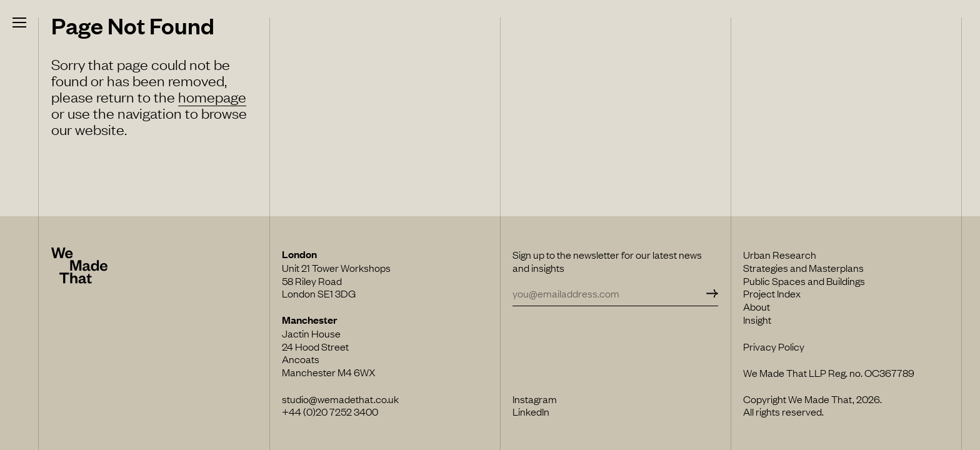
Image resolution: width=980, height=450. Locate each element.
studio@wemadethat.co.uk (340, 399)
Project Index (772, 293)
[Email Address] (608, 293)
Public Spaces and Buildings (804, 281)
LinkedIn (531, 411)
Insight (757, 319)
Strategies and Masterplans (803, 267)
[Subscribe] (711, 293)
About (757, 306)
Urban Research (780, 254)
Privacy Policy (774, 346)
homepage (212, 96)
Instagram (535, 399)
